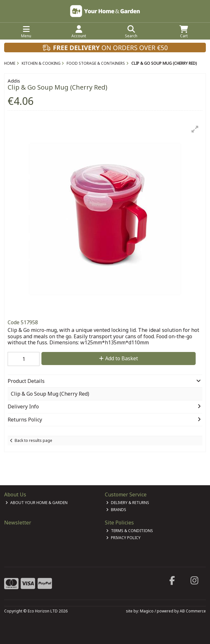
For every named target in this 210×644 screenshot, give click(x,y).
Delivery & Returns (128, 503)
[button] (195, 129)
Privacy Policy (123, 538)
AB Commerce (193, 611)
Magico (147, 611)
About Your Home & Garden (36, 503)
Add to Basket (119, 358)
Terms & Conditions (130, 531)
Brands (116, 510)
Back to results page (33, 440)
